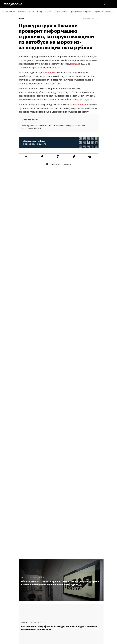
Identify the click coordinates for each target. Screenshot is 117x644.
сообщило (50, 73)
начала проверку (79, 105)
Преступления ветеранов (81, 11)
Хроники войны (61, 11)
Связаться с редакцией (58, 164)
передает (75, 64)
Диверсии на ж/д (44, 11)
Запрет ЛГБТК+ (9, 11)
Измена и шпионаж (26, 11)
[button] (111, 4)
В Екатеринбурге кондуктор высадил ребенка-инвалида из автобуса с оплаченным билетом (54, 127)
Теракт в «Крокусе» (102, 11)
